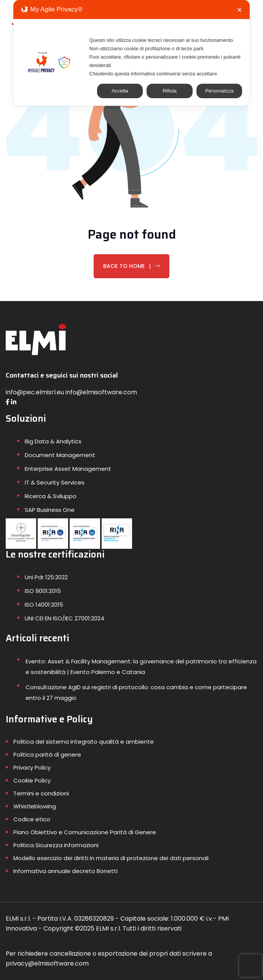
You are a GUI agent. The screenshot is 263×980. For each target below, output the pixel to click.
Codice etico (32, 819)
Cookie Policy (32, 780)
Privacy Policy (32, 767)
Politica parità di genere (47, 755)
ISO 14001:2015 (44, 605)
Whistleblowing (35, 806)
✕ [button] (239, 10)
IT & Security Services (55, 482)
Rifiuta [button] (170, 91)
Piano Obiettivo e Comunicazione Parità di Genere (85, 832)
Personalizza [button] (219, 91)
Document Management (60, 455)
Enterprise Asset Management (68, 469)
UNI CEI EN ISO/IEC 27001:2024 (65, 618)
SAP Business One (50, 510)
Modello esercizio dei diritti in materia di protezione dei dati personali (111, 858)
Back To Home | (131, 266)
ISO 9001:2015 (43, 591)
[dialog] (132, 53)
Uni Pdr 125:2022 (46, 577)
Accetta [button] (120, 91)
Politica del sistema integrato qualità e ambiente (84, 742)
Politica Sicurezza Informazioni (56, 845)
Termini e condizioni (41, 793)
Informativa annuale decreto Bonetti (65, 871)
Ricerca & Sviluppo (51, 496)
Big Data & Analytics (53, 441)
